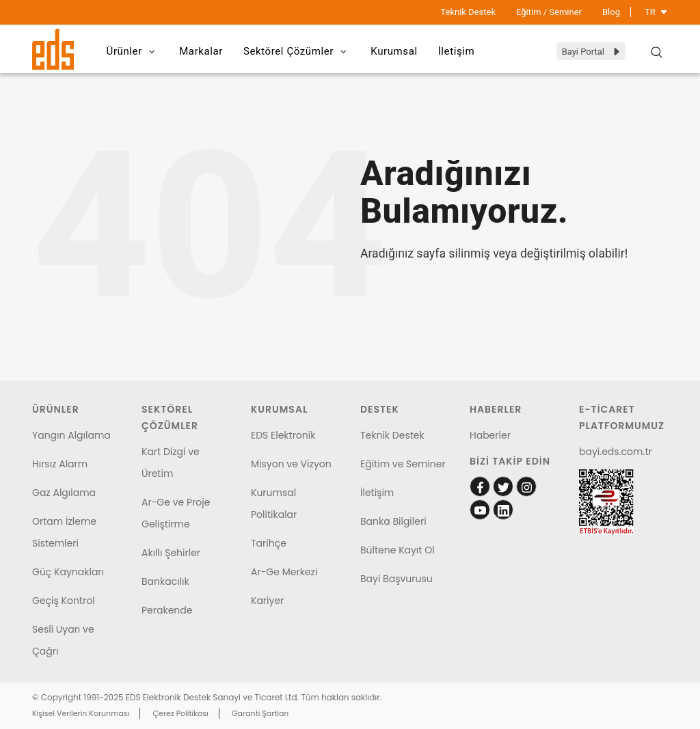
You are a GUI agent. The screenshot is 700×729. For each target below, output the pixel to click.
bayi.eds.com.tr (616, 452)
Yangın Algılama (71, 435)
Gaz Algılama (64, 493)
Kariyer (267, 601)
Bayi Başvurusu (396, 579)
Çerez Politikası (181, 713)
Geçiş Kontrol (64, 601)
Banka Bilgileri (393, 521)
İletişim (457, 51)
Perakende (167, 610)
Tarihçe (269, 543)
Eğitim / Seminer (549, 12)
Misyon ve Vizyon (291, 464)
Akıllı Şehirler (171, 553)
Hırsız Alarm (60, 464)
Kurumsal (394, 51)
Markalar (201, 51)
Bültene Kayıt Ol (398, 550)
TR (656, 12)
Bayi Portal (592, 52)
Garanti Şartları (260, 713)
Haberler (490, 435)
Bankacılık (165, 581)
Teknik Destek (468, 12)
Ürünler (133, 52)
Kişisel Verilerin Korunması (81, 713)
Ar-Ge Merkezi (284, 572)
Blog (611, 12)
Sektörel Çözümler (297, 52)
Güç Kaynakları (68, 572)
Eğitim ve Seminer (403, 464)
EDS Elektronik (283, 435)
